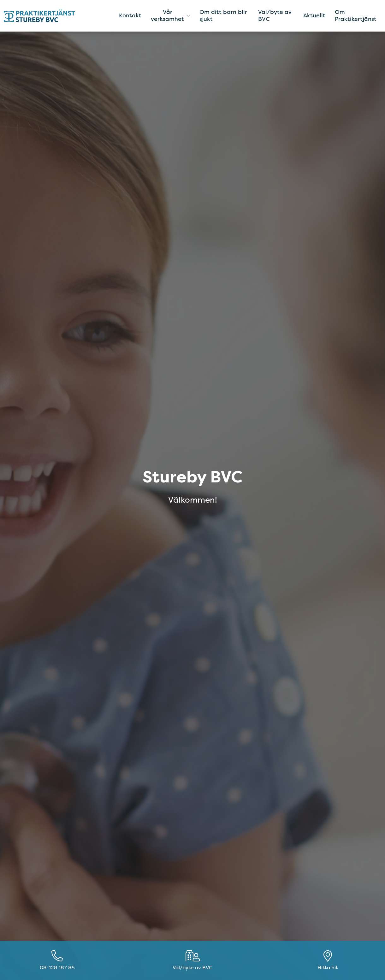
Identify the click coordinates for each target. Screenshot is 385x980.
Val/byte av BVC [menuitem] (275, 15)
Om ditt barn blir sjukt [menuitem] (223, 15)
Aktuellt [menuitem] (314, 15)
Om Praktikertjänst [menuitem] (356, 15)
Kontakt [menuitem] (130, 15)
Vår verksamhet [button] (170, 15)
